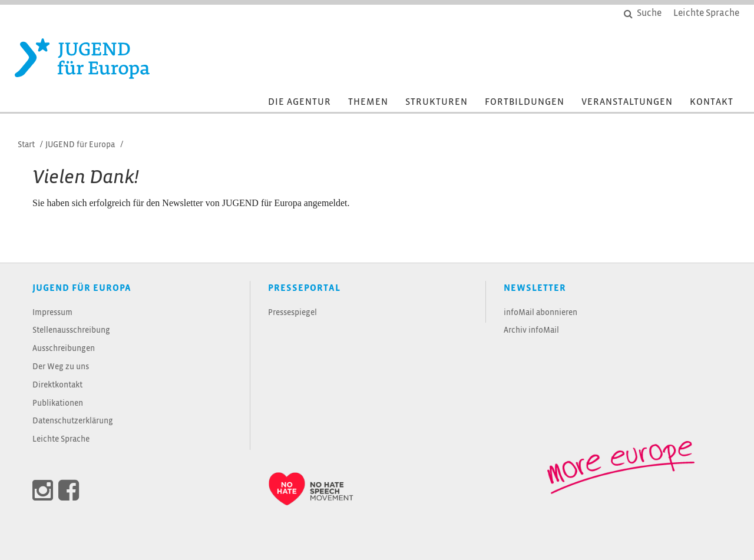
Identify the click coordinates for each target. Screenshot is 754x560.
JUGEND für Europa (80, 145)
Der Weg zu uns (61, 367)
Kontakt (712, 102)
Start (26, 145)
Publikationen (58, 404)
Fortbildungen (525, 102)
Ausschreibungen (64, 349)
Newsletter (535, 288)
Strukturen (436, 102)
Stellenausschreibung (71, 331)
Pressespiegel (292, 313)
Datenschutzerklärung (73, 421)
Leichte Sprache (61, 440)
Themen (368, 102)
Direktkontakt (57, 385)
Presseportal (304, 288)
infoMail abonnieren (540, 313)
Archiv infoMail (531, 331)
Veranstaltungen (627, 102)
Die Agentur (300, 102)
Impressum (52, 313)
